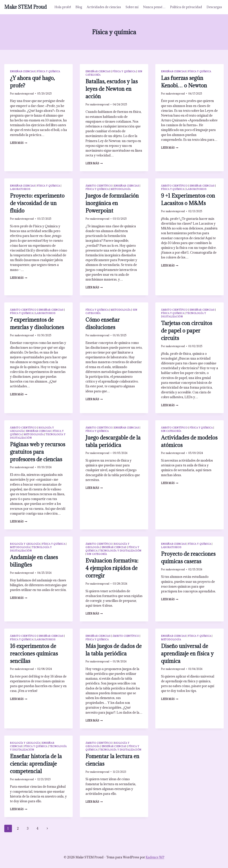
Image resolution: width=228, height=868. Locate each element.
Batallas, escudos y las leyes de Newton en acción (112, 89)
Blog (79, 7)
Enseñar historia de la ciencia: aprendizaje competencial (36, 764)
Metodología (121, 189)
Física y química (49, 71)
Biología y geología (25, 544)
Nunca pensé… (154, 7)
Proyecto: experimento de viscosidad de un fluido (37, 203)
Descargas (214, 7)
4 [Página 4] (37, 828)
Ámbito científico (99, 186)
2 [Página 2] (18, 828)
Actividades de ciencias (104, 7)
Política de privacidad (186, 7)
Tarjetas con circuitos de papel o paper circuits (187, 331)
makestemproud (24, 94)
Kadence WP (155, 857)
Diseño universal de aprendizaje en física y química (187, 653)
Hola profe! (63, 7)
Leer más (19, 143)
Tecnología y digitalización (120, 551)
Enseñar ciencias (23, 71)
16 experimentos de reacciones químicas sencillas (34, 653)
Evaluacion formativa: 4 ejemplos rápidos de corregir (112, 568)
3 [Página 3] (28, 828)
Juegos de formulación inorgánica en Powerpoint (112, 203)
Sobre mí (132, 7)
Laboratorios (20, 189)
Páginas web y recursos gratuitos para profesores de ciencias (38, 452)
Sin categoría (171, 431)
